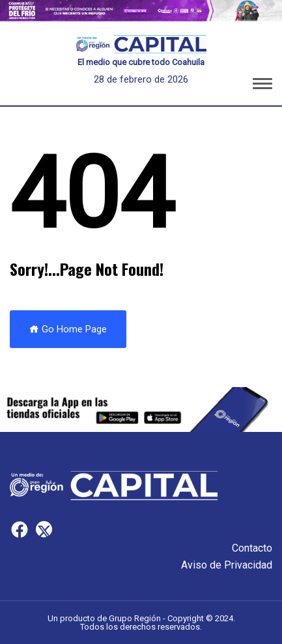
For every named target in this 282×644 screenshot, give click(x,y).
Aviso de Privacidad (227, 565)
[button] (262, 86)
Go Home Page (68, 329)
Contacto (252, 548)
